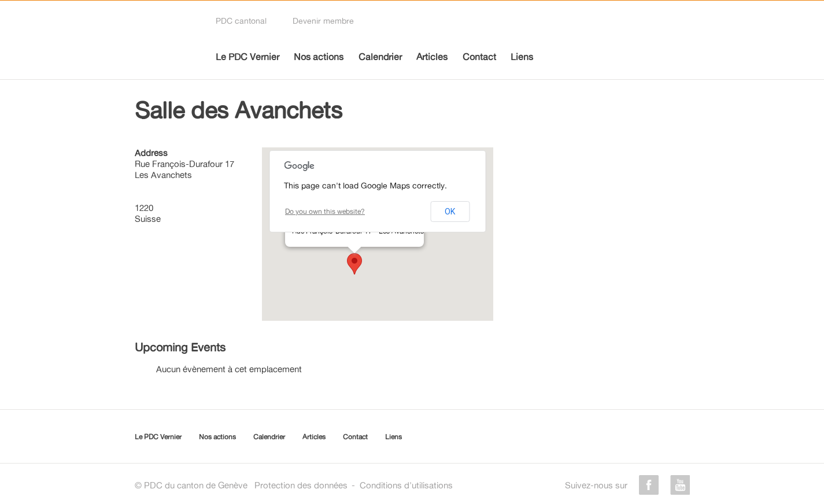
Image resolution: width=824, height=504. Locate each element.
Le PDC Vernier (247, 57)
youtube (680, 485)
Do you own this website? (325, 211)
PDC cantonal (241, 21)
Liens (522, 57)
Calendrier (380, 57)
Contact (479, 57)
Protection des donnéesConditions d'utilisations (354, 485)
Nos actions (319, 57)
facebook (649, 485)
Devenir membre (323, 21)
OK (450, 212)
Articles (432, 57)
